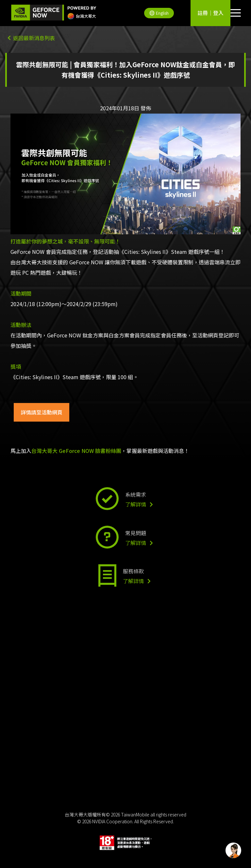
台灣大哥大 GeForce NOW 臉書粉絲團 (76, 451)
